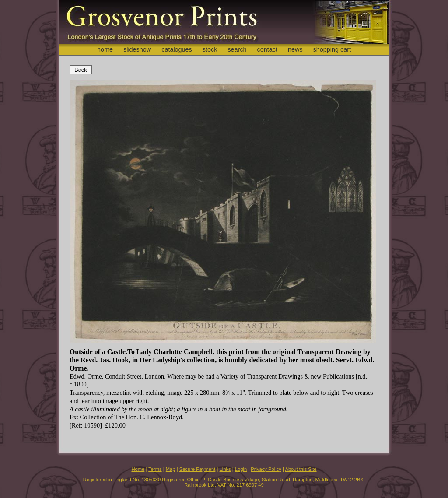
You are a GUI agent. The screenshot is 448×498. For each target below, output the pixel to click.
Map (171, 469)
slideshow (137, 49)
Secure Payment (198, 469)
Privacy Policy (266, 469)
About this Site (301, 469)
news (295, 49)
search (237, 49)
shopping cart (332, 49)
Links (225, 469)
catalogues (177, 49)
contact (267, 49)
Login (241, 469)
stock (210, 49)
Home (138, 469)
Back (81, 70)
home (105, 49)
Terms (155, 469)
